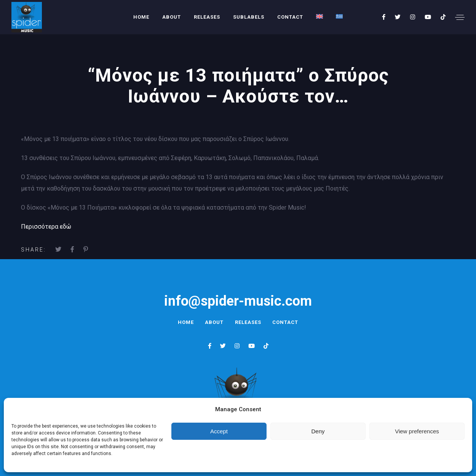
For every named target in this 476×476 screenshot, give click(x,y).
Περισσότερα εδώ (46, 227)
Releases (207, 17)
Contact (290, 17)
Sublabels (249, 17)
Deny (318, 431)
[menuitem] (319, 16)
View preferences (417, 431)
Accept (219, 431)
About (172, 17)
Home (141, 17)
